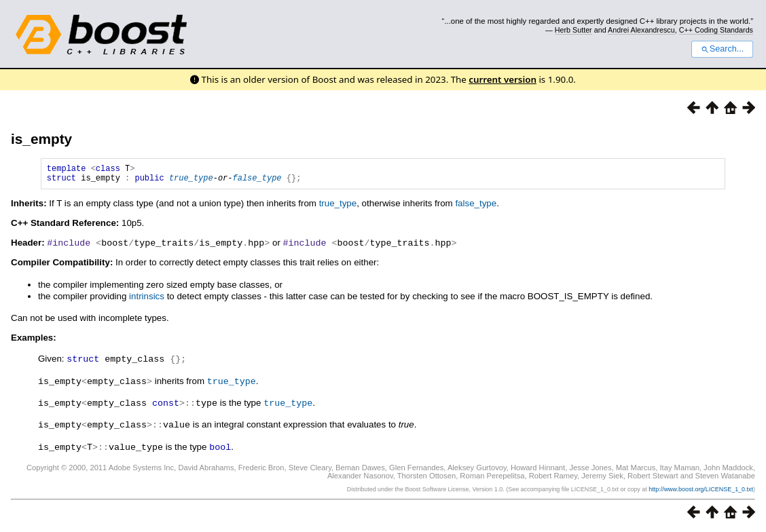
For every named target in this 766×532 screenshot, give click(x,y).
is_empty (41, 139)
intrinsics (147, 300)
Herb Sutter (573, 30)
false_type (257, 182)
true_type (191, 182)
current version (503, 79)
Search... (722, 49)
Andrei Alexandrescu (641, 30)
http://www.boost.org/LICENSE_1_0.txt (701, 489)
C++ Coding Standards (716, 30)
